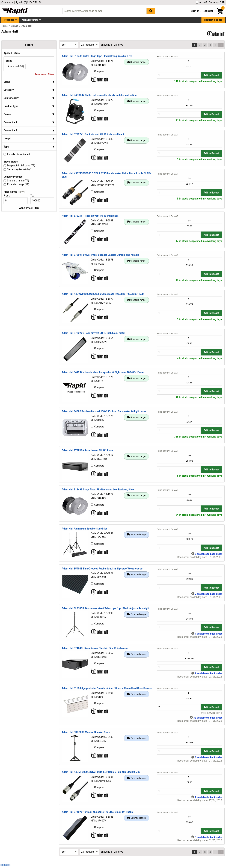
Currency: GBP (217, 2)
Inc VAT (201, 2)
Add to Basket (211, 75)
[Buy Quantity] (179, 75)
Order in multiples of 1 (212, 713)
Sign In (195, 11)
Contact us (7, 2)
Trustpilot (5, 865)
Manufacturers (30, 20)
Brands (15, 26)
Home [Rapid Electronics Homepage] (5, 26)
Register (208, 11)
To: (34, 196)
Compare (98, 71)
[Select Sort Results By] (69, 45)
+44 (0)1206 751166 (29, 2)
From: (8, 196)
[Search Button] (151, 11)
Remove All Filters (45, 74)
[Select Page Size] (89, 45)
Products (9, 20)
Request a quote (213, 20)
